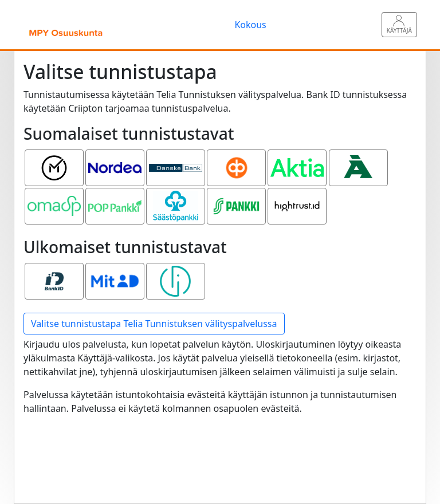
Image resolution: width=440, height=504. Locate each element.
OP (237, 159)
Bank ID (54, 273)
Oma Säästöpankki (56, 204)
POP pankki (115, 198)
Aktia (297, 159)
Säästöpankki (177, 198)
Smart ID (175, 273)
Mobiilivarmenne (56, 159)
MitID (115, 273)
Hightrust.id (297, 198)
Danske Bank (176, 166)
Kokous (250, 25)
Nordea (115, 159)
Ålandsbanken (360, 159)
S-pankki (237, 198)
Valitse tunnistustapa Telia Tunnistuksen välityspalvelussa (154, 324)
